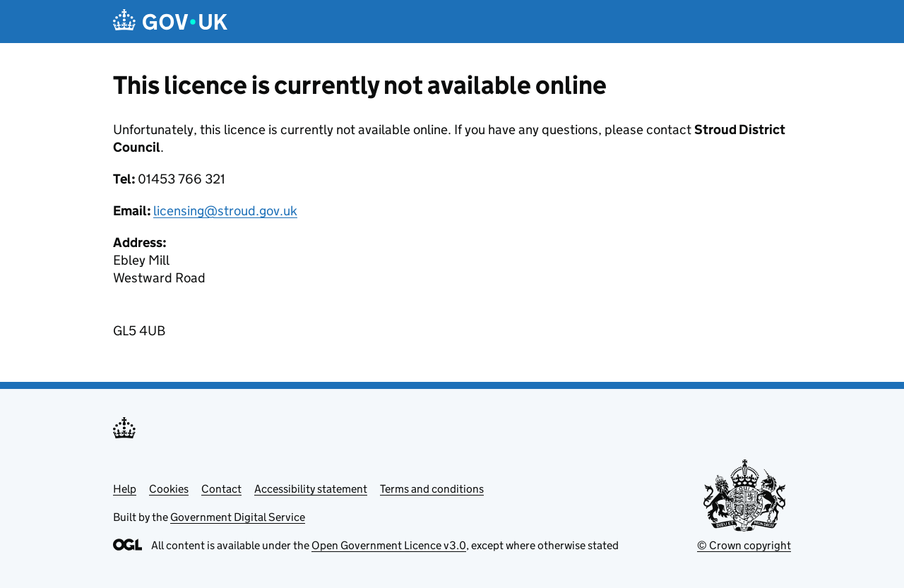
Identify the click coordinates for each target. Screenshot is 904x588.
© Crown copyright (744, 545)
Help (125, 489)
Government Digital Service (238, 517)
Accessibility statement (311, 489)
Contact (221, 489)
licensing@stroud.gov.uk (225, 211)
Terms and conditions (432, 489)
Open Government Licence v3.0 (389, 545)
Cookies (169, 489)
